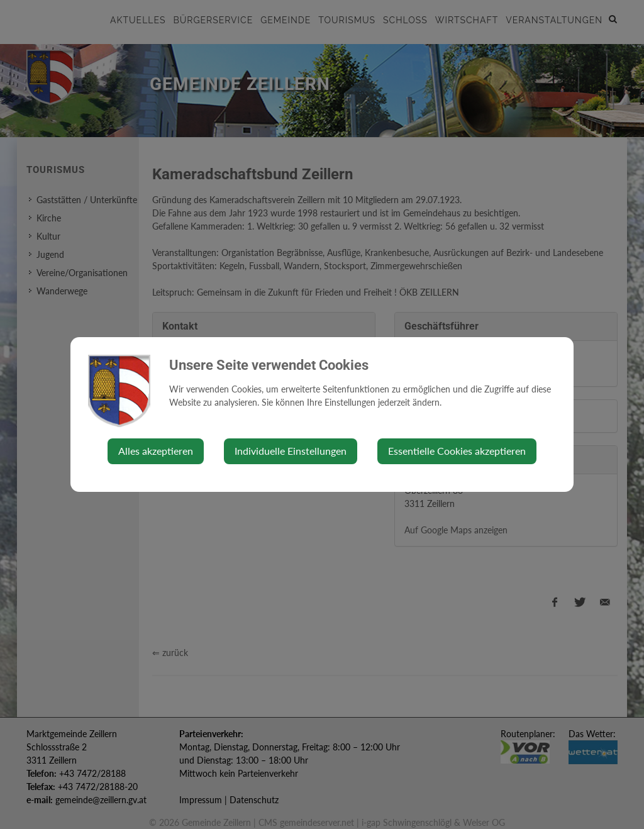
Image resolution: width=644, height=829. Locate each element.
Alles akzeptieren (156, 451)
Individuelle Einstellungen (291, 451)
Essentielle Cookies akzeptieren (457, 451)
